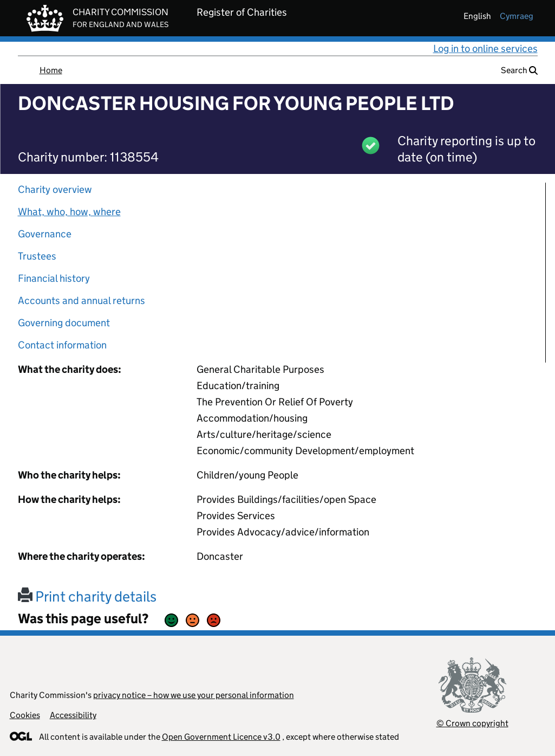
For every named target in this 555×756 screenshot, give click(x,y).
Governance (45, 234)
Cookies (25, 715)
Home (51, 70)
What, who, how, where (69, 212)
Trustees (37, 256)
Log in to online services (485, 49)
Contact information (62, 345)
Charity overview (55, 189)
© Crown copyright (472, 723)
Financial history (54, 278)
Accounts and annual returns (81, 301)
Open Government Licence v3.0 (221, 737)
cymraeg (517, 16)
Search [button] (519, 70)
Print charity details (87, 596)
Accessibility (73, 715)
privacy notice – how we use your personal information (194, 695)
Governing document (64, 323)
